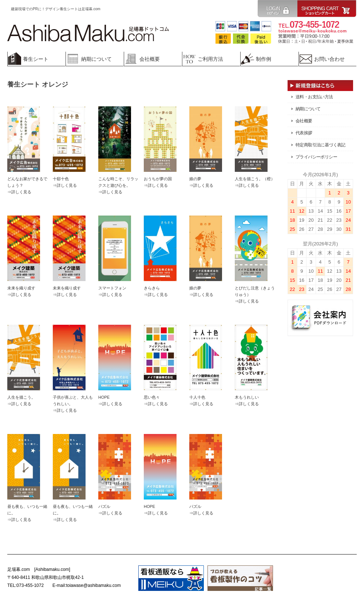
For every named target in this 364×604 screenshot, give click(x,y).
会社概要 (304, 121)
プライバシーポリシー (316, 157)
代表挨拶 (304, 133)
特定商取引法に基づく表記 (321, 145)
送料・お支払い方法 (314, 97)
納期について (308, 109)
